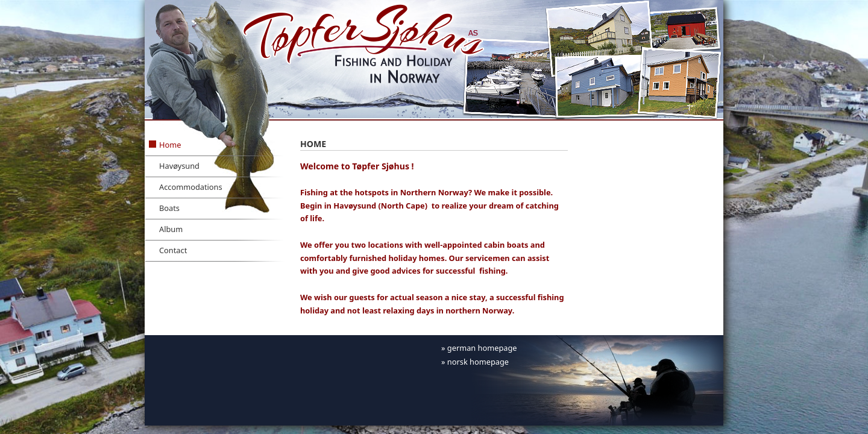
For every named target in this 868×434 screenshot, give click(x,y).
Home (170, 145)
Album (171, 229)
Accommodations (191, 187)
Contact (173, 250)
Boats (169, 208)
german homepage (482, 348)
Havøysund (179, 166)
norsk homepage (478, 362)
